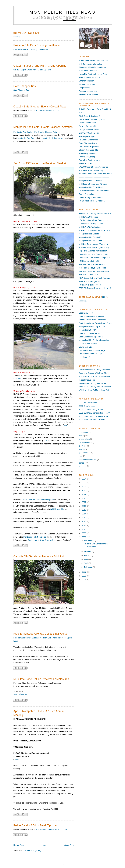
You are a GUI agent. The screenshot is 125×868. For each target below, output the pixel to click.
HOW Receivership (87, 157)
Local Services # (86, 313)
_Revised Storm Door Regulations (94, 220)
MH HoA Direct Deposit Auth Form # (94, 231)
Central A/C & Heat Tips (89, 133)
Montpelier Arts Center (27, 138)
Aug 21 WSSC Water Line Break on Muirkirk (40, 163)
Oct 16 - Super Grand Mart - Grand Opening (40, 66)
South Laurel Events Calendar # (93, 320)
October (88, 552)
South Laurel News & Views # (92, 316)
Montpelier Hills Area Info (53, 138)
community (84, 432)
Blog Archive (84, 88)
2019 (84, 494)
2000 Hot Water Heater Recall (92, 420)
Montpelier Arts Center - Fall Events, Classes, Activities (37, 132)
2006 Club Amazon (87, 406)
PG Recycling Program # (90, 281)
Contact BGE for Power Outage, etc (94, 258)
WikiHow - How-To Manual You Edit (94, 390)
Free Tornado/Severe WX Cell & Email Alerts (40, 634)
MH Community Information (91, 64)
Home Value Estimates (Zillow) (92, 119)
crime (81, 436)
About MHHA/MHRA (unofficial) (92, 67)
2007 (84, 572)
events (82, 449)
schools (82, 463)
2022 (84, 483)
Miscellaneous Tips (87, 380)
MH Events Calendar (88, 71)
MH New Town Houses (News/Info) (94, 247)
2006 (84, 576)
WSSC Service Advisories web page (38, 500)
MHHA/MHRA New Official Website (94, 61)
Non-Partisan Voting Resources (92, 383)
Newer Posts (19, 845)
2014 (84, 514)
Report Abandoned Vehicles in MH (94, 251)
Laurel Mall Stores (87, 347)
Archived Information (88, 91)
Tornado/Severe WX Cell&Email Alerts (95, 174)
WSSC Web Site (86, 163)
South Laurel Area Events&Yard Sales (95, 323)
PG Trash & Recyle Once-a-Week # (94, 271)
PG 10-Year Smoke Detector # (92, 201)
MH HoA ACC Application (90, 227)
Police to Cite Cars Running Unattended (37, 45)
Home (44, 845)
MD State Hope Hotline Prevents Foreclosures (41, 679)
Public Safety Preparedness (91, 198)
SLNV (105, 297)
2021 (84, 487)
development (84, 442)
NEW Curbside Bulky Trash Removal (95, 278)
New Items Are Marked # (89, 94)
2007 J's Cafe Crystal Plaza (91, 403)
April (86, 563)
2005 (84, 580)
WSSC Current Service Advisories (93, 167)
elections (83, 446)
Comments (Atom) (33, 850)
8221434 (17, 379)
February (88, 567)
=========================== (94, 177)
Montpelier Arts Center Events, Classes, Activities (43, 127)
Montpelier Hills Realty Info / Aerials (94, 340)
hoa (81, 456)
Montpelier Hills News (63, 12)
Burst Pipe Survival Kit (88, 143)
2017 (84, 502)
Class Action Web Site (88, 150)
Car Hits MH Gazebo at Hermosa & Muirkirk (40, 556)
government (84, 453)
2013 (84, 518)
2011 (84, 525)
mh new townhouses (88, 459)
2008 (84, 537)
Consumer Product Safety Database (94, 370)
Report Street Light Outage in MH (93, 254)
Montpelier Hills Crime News (91, 187)
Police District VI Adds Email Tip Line (51, 829)
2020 (84, 490)
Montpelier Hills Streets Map (91, 237)
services (82, 466)
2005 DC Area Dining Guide (91, 409)
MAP (16, 759)
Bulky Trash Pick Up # (88, 275)
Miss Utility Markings (88, 153)
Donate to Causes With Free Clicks (94, 373)
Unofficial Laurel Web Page (91, 354)
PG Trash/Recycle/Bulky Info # (92, 264)
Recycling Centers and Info (90, 160)
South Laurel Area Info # (89, 78)
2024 (84, 479)
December (89, 540)
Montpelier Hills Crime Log (90, 181)
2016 (84, 506)
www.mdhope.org (20, 694)
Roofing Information (87, 123)
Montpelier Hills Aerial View (91, 241)
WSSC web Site (57, 509)
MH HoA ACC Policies (88, 217)
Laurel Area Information (89, 343)
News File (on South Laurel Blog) (93, 74)
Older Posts (69, 845)
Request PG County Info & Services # (95, 213)
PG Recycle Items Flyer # (90, 285)
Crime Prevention (86, 194)
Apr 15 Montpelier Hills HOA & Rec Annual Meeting (39, 713)
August (87, 555)
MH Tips (82, 113)
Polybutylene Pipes (87, 136)
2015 (84, 510)
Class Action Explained (89, 146)
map (65, 425)
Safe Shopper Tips (25, 86)
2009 (84, 533)
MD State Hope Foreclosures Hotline (95, 376)
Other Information (86, 81)
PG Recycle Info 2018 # (89, 261)
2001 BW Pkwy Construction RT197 (94, 413)
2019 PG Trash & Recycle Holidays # (95, 288)
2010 (84, 529)
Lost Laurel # (84, 357)
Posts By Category (87, 84)
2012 (84, 522)
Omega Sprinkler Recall (89, 130)
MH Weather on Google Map (91, 170)
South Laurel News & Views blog (42, 540)
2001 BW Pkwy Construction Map (93, 416)
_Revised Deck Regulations (91, 224)
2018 (84, 498)
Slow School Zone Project (90, 333)
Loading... (18, 36)
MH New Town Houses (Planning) (93, 244)
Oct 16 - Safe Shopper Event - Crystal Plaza (40, 107)
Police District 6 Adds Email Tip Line (35, 825)
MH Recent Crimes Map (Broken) (93, 184)
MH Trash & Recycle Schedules (92, 268)
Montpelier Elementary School (92, 326)
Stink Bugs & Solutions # (89, 116)
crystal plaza (84, 439)
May (86, 559)
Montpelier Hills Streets (89, 234)
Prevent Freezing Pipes (89, 126)
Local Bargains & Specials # (91, 337)
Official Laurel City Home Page (92, 350)
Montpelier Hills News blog (35, 537)
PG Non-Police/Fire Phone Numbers (94, 191)
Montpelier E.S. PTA (88, 330)
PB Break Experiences (89, 140)
